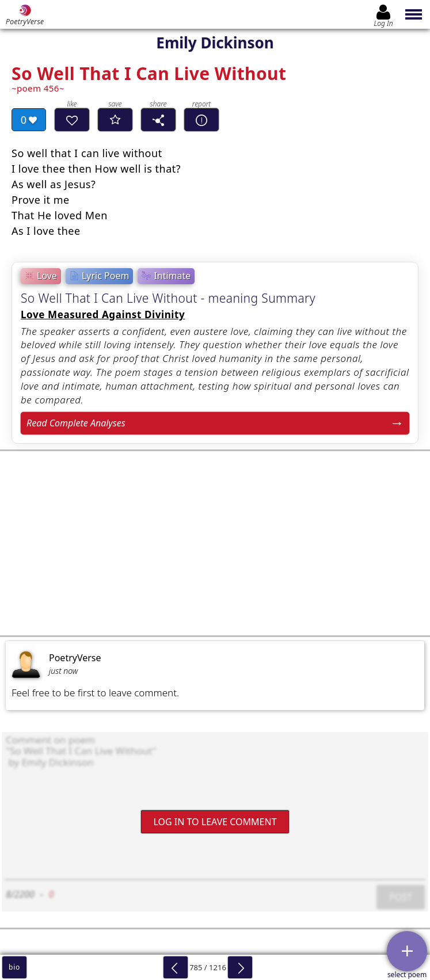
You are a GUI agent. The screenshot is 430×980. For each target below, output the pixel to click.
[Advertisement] (215, 543)
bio (14, 967)
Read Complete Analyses (76, 423)
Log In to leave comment (215, 822)
